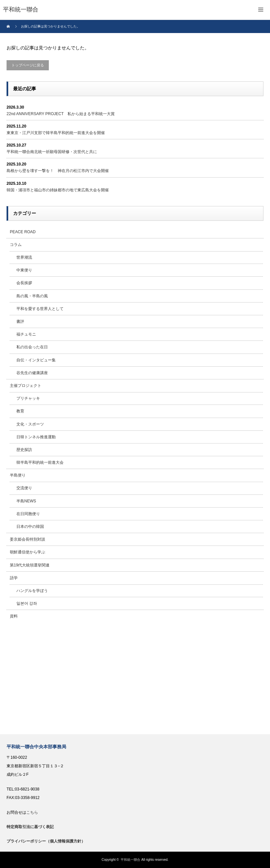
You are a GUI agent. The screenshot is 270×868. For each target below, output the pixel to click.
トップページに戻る (28, 65)
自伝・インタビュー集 (36, 360)
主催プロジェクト (26, 386)
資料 (14, 616)
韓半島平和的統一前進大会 (40, 462)
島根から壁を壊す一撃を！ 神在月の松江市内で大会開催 (58, 171)
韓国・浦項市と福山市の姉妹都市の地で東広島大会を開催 (58, 190)
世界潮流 (24, 257)
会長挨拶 (24, 283)
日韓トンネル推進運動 (36, 437)
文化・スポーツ (30, 424)
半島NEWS (26, 501)
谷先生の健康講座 (32, 373)
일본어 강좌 (27, 603)
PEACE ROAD (23, 232)
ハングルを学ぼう (32, 591)
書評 (20, 321)
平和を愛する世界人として (40, 309)
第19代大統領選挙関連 (30, 565)
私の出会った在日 (32, 347)
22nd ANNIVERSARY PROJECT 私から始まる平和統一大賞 (61, 114)
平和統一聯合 (130, 860)
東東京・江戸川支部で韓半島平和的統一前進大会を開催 (56, 133)
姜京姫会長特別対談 (28, 539)
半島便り (18, 475)
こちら (32, 812)
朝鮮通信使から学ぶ (28, 552)
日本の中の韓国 (30, 527)
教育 (20, 411)
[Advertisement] (135, 679)
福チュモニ (26, 334)
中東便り (24, 270)
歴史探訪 (24, 450)
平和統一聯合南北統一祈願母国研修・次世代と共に (52, 152)
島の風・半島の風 (32, 296)
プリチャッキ (28, 398)
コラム (16, 245)
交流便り (24, 488)
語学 (14, 578)
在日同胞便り (28, 514)
